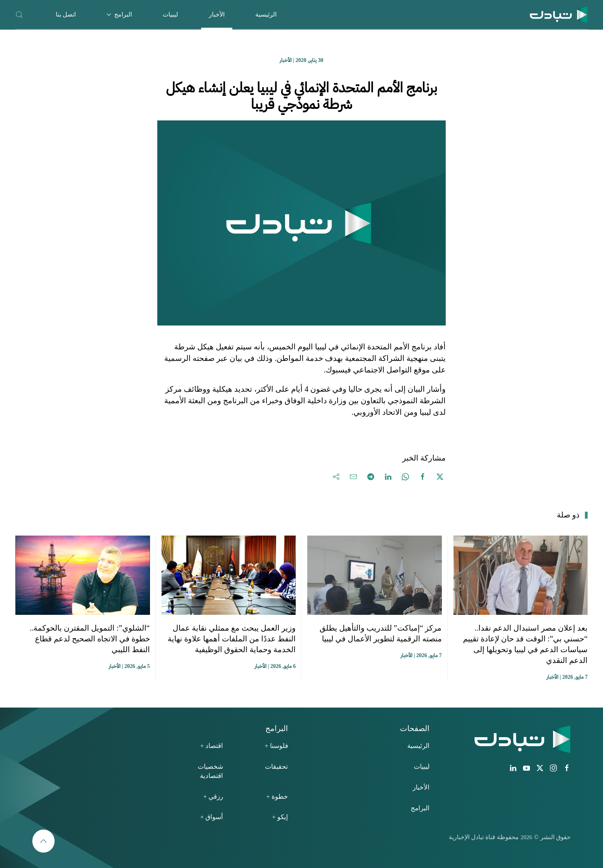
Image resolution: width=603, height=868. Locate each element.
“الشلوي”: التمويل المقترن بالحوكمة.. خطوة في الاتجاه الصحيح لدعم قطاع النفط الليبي (90, 639)
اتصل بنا (66, 14)
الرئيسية (266, 14)
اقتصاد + (212, 746)
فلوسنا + (276, 746)
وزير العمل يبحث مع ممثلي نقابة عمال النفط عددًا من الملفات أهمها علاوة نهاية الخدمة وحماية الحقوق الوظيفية (232, 639)
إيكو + (280, 817)
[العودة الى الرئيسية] (559, 14)
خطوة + (277, 797)
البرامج (420, 808)
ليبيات (170, 14)
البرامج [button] (119, 14)
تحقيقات (277, 767)
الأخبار (217, 14)
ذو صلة (568, 515)
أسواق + (212, 817)
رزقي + (213, 797)
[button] (19, 14)
